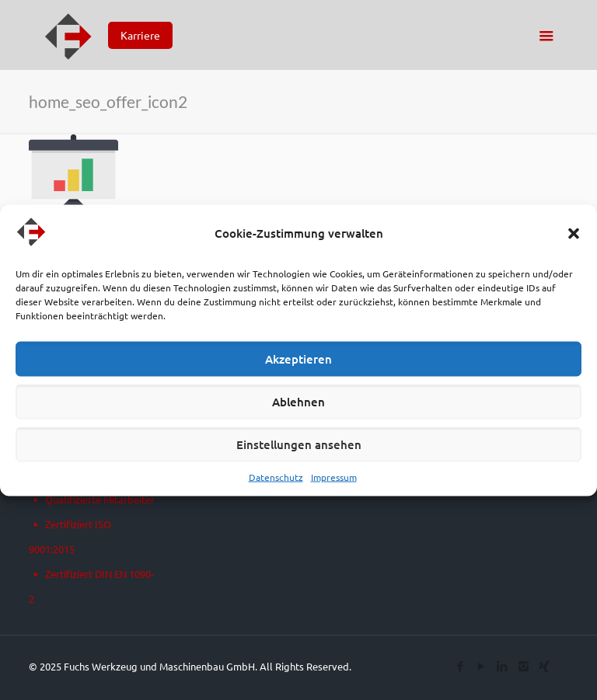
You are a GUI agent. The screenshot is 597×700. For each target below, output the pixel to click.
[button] (574, 233)
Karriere (140, 35)
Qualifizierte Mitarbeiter (100, 499)
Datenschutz (276, 476)
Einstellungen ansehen (299, 444)
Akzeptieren (298, 359)
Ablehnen (298, 402)
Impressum (334, 476)
